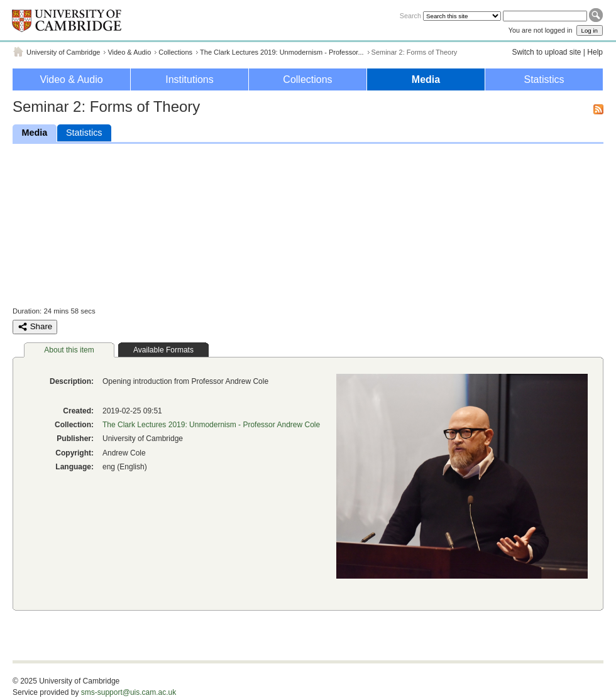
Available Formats (163, 350)
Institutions (189, 79)
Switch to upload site (546, 52)
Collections (175, 52)
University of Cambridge (63, 52)
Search (410, 16)
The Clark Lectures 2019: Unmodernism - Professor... (282, 52)
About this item (69, 350)
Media (426, 79)
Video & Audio (129, 52)
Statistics (544, 79)
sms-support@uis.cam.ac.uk (129, 692)
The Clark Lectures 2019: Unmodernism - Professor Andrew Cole (211, 425)
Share (35, 327)
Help (595, 52)
